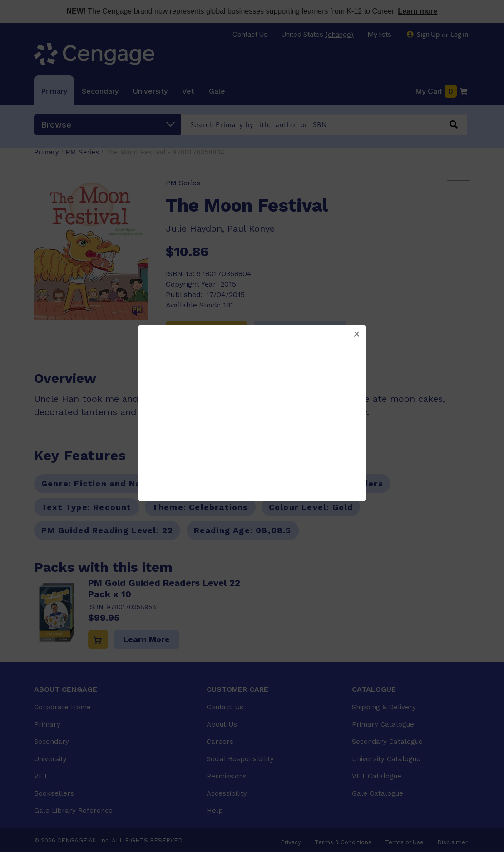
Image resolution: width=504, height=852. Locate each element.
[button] (356, 334)
